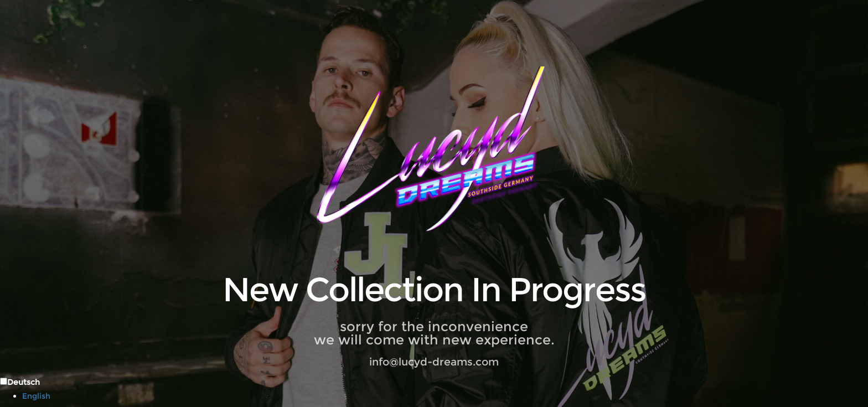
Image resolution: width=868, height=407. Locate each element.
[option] (445, 396)
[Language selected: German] (434, 388)
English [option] (36, 396)
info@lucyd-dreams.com (434, 362)
